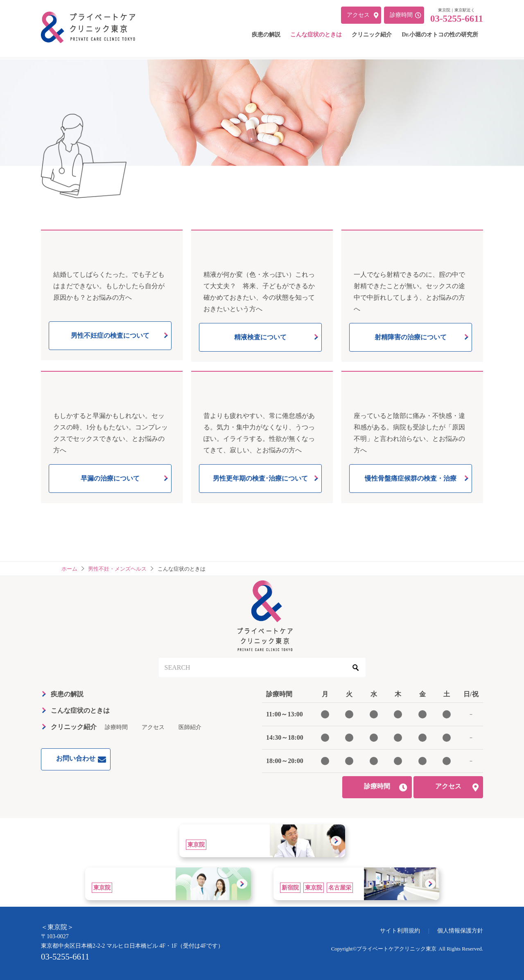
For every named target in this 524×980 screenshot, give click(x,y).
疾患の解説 (67, 694)
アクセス (153, 727)
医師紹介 (190, 727)
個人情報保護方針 (460, 931)
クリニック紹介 (74, 727)
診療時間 (116, 727)
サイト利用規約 (400, 931)
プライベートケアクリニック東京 (396, 949)
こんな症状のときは (80, 710)
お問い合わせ (76, 758)
